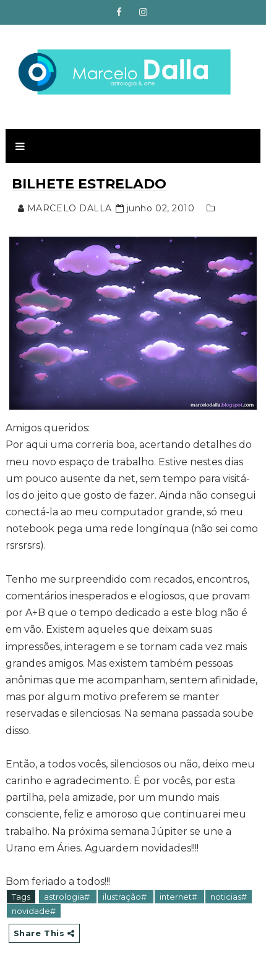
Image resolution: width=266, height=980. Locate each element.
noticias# (229, 897)
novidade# (34, 911)
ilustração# (126, 897)
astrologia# (68, 897)
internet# (179, 897)
